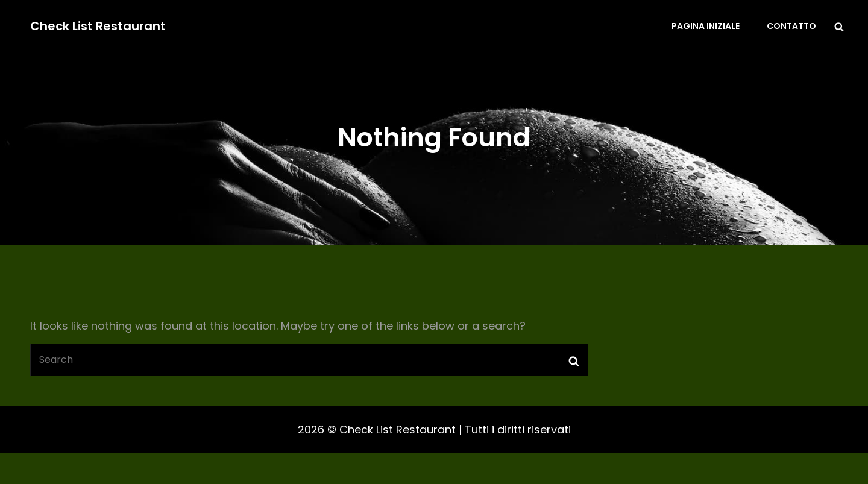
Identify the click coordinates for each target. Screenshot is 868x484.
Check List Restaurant (98, 26)
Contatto (791, 26)
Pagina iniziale (706, 26)
